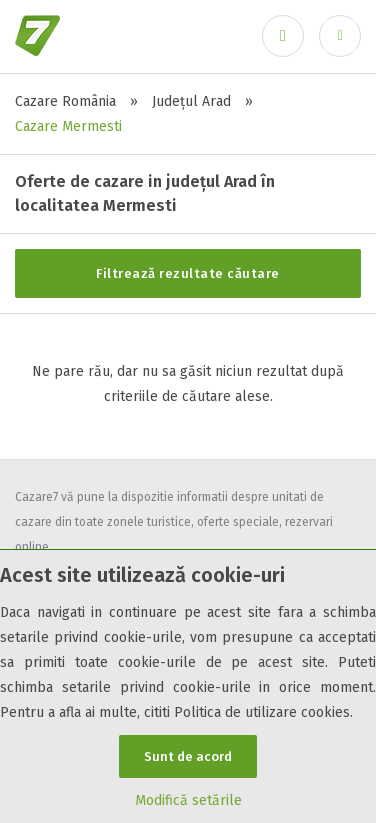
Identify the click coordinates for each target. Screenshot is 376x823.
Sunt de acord (188, 756)
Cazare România (65, 101)
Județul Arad (191, 101)
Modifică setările (188, 800)
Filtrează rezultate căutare (188, 273)
